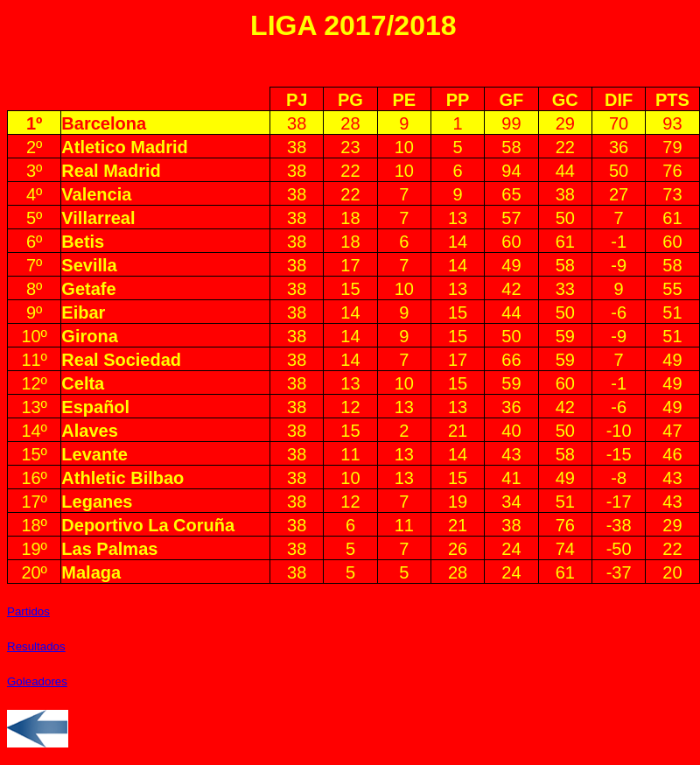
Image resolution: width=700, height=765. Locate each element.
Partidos (28, 611)
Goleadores (37, 681)
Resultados (36, 646)
